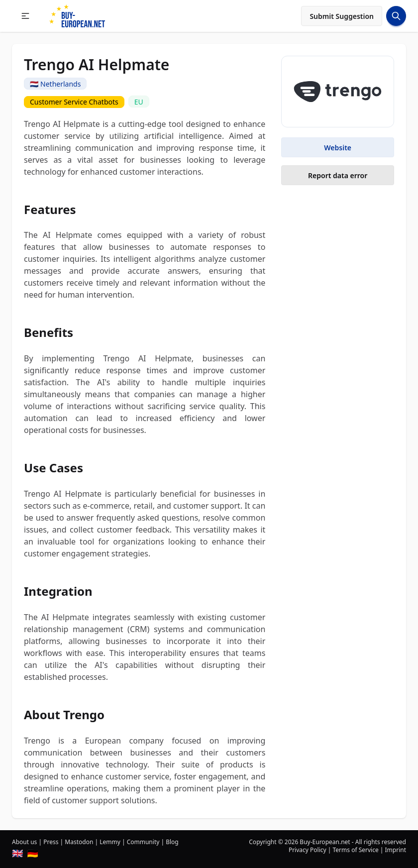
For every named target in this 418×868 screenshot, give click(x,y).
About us (24, 842)
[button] (25, 16)
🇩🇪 (32, 853)
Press (51, 842)
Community (143, 842)
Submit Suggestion (342, 16)
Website (338, 148)
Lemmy (110, 842)
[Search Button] (396, 16)
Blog (172, 842)
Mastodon (79, 842)
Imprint (396, 850)
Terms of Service (355, 850)
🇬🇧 (17, 853)
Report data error (338, 175)
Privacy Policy (308, 850)
